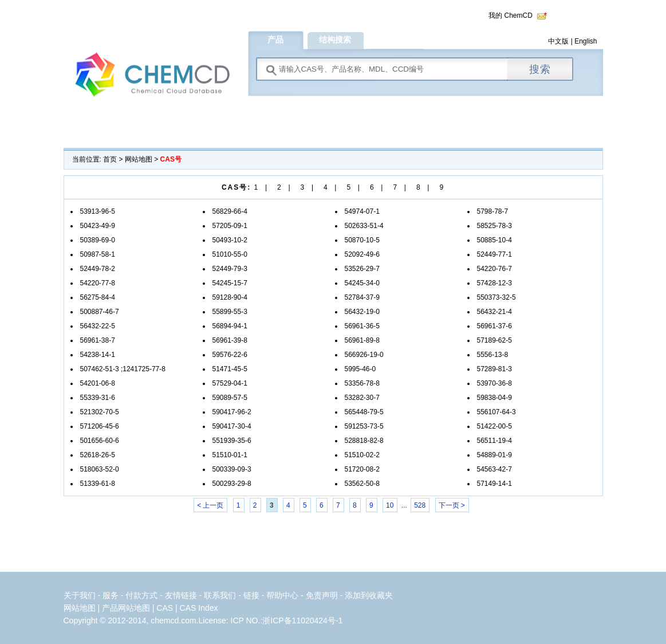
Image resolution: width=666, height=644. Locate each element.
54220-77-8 (98, 283)
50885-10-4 (494, 240)
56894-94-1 (230, 326)
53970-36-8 (494, 383)
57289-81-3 (494, 369)
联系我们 (220, 595)
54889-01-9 (494, 455)
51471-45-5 (230, 369)
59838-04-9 (494, 398)
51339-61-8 (98, 484)
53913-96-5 (98, 211)
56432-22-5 (98, 326)
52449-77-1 (494, 254)
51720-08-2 (362, 469)
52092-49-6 (362, 254)
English (586, 41)
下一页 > (452, 505)
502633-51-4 (364, 226)
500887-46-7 (100, 312)
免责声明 (322, 595)
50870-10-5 (362, 240)
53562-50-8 (362, 484)
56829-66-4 (230, 211)
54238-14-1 (98, 355)
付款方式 (143, 595)
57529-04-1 (230, 383)
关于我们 (80, 595)
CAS (165, 608)
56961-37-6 (494, 326)
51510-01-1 (230, 455)
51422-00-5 (494, 426)
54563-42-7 (494, 469)
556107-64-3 (496, 412)
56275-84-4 (98, 297)
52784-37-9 (362, 297)
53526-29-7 (362, 269)
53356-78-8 (362, 383)
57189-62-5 (494, 340)
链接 (251, 595)
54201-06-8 (98, 383)
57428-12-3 (494, 283)
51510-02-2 (362, 455)
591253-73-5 (364, 426)
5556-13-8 (493, 355)
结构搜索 (335, 40)
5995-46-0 (360, 369)
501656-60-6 (100, 441)
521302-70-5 (100, 412)
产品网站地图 (126, 608)
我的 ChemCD (511, 15)
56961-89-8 (362, 340)
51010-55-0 (230, 254)
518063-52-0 (100, 469)
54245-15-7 (230, 283)
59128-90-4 (230, 297)
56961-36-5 (362, 326)
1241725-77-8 (144, 369)
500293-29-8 (232, 484)
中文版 (558, 41)
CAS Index (199, 608)
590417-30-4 (232, 426)
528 (420, 505)
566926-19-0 (364, 355)
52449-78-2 (98, 269)
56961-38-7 (98, 340)
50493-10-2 (230, 240)
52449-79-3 (230, 269)
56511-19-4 (494, 441)
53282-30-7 (362, 398)
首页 (110, 159)
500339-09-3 (232, 469)
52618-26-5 (98, 455)
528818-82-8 (364, 441)
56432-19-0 (362, 312)
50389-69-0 (98, 240)
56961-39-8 (230, 340)
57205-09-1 (230, 226)
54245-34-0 (362, 283)
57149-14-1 (494, 484)
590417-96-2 (232, 412)
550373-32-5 (496, 297)
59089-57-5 (230, 398)
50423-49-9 (98, 226)
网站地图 (139, 159)
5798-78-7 (493, 211)
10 (390, 505)
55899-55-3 (230, 312)
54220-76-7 (494, 269)
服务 (112, 595)
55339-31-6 (98, 398)
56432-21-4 (494, 312)
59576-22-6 (230, 355)
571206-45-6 (100, 426)
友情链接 (181, 595)
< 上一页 (210, 505)
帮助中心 (282, 595)
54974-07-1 (362, 211)
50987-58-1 (98, 254)
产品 (275, 40)
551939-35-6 (232, 441)
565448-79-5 (364, 412)
